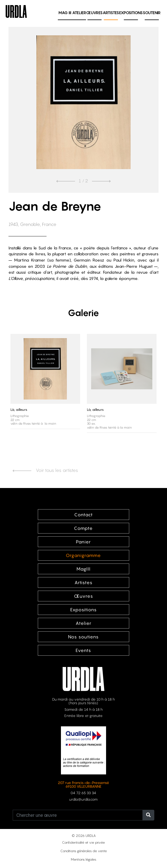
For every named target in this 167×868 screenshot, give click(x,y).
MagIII (83, 569)
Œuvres (94, 13)
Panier (83, 542)
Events (83, 650)
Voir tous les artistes (45, 470)
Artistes (111, 13)
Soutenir (152, 13)
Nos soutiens (83, 637)
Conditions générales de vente (84, 851)
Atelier (79, 13)
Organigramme (83, 555)
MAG (65, 13)
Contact (83, 515)
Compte (83, 528)
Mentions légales (83, 859)
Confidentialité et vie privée (83, 842)
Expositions (131, 13)
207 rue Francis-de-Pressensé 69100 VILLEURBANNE (83, 785)
